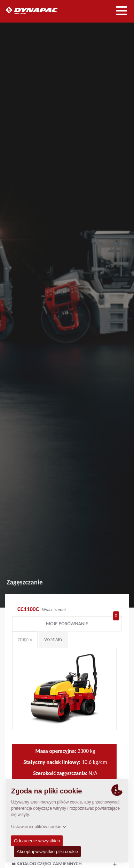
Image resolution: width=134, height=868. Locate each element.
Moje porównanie (82, 622)
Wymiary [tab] (53, 639)
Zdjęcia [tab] (25, 640)
